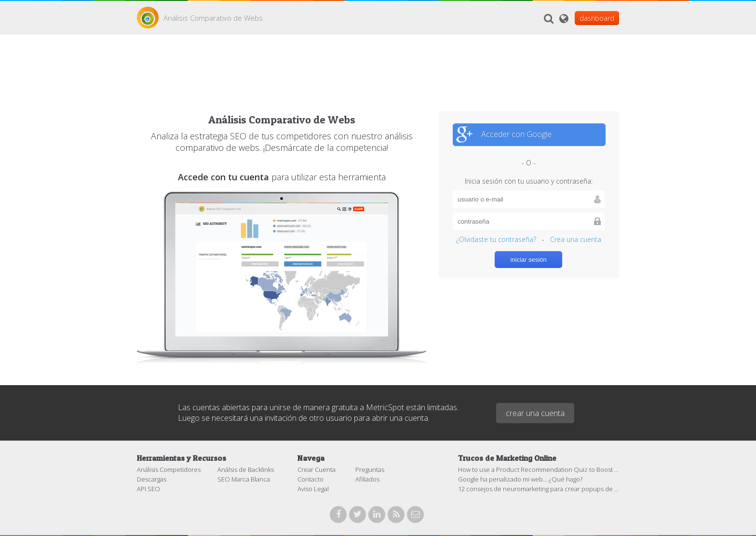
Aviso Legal (313, 489)
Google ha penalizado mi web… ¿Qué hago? (520, 479)
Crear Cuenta (317, 469)
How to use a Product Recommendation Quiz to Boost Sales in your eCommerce (573, 469)
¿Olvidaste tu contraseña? (496, 239)
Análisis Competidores (169, 469)
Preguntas (370, 469)
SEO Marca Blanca (244, 479)
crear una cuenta (535, 413)
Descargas (152, 479)
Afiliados (367, 479)
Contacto (310, 479)
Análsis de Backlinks (246, 469)
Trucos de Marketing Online (507, 458)
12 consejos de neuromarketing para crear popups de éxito (543, 489)
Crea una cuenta (576, 239)
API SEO (148, 489)
